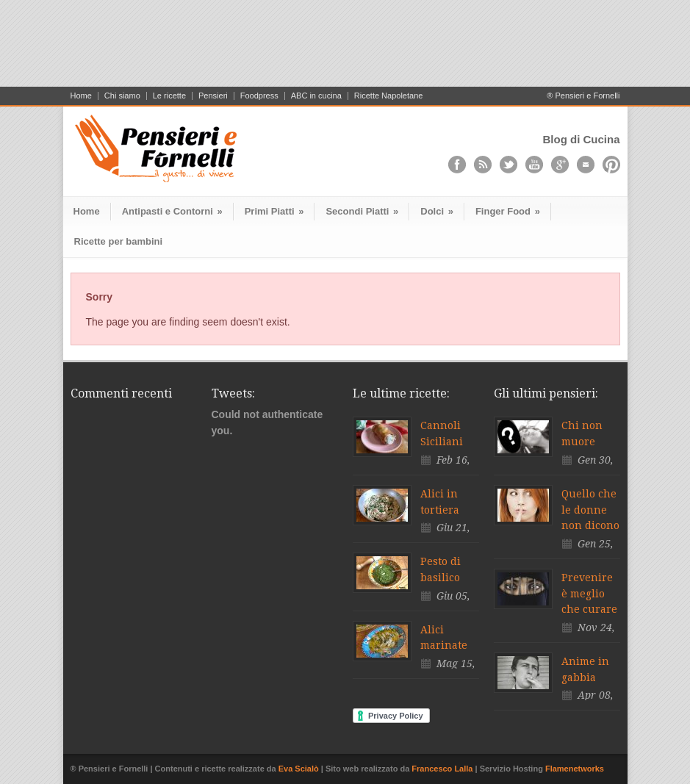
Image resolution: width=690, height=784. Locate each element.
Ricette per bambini (119, 241)
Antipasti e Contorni (172, 211)
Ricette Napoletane (389, 96)
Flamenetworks (575, 769)
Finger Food (508, 211)
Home (81, 96)
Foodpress (259, 96)
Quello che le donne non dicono (590, 510)
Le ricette (169, 96)
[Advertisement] (345, 49)
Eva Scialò (300, 769)
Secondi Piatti (362, 211)
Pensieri (213, 96)
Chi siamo (122, 96)
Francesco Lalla (443, 769)
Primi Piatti (274, 211)
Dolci (437, 211)
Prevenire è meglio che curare (589, 593)
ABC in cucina (316, 96)
